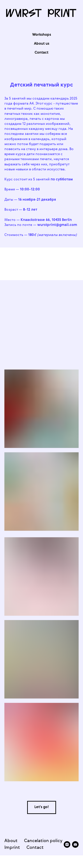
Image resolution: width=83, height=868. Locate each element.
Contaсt (41, 53)
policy (56, 842)
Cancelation (36, 842)
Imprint (12, 849)
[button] (42, 807)
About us (42, 44)
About (11, 842)
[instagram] (8, 859)
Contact (35, 849)
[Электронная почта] (16, 859)
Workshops (42, 35)
